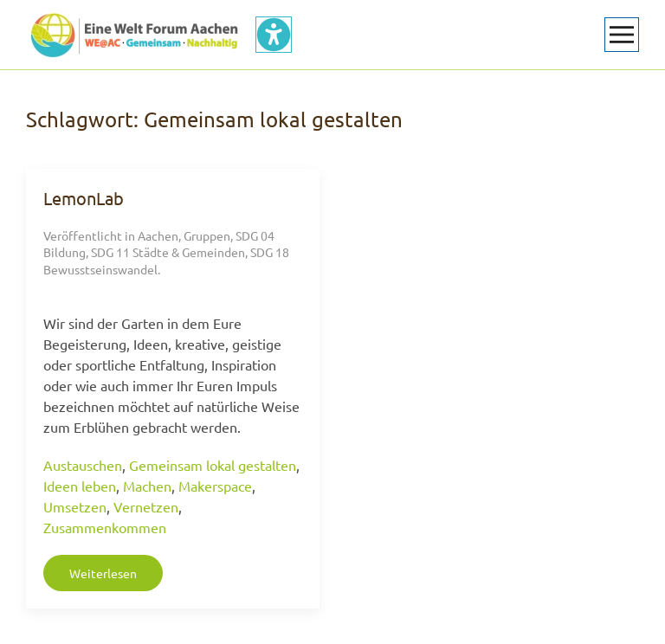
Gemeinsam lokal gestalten (213, 465)
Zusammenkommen (105, 527)
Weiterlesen (103, 573)
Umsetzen (75, 506)
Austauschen (83, 465)
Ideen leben (80, 486)
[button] (622, 35)
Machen (147, 486)
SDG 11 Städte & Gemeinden (168, 252)
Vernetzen (146, 506)
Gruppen (207, 235)
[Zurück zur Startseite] (134, 35)
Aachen (158, 235)
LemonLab (84, 198)
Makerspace (215, 486)
